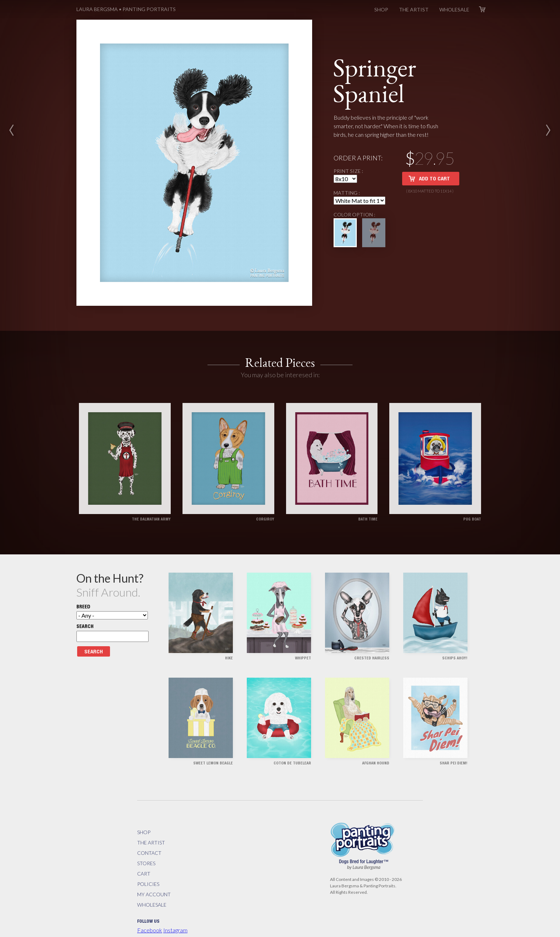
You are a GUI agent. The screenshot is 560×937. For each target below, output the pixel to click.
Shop (381, 9)
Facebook (150, 904)
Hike (229, 633)
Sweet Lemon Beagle (213, 738)
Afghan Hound (376, 738)
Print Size (348, 158)
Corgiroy (265, 494)
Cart (482, 9)
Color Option (354, 202)
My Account (154, 868)
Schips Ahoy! (455, 633)
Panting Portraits (126, 9)
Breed (83, 582)
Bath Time (368, 494)
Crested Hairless (372, 633)
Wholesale (454, 9)
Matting (346, 180)
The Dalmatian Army (151, 494)
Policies (148, 858)
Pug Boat (472, 494)
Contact (149, 827)
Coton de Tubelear (292, 738)
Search (85, 601)
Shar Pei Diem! (454, 738)
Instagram (175, 904)
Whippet (303, 633)
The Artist (414, 9)
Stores (146, 837)
